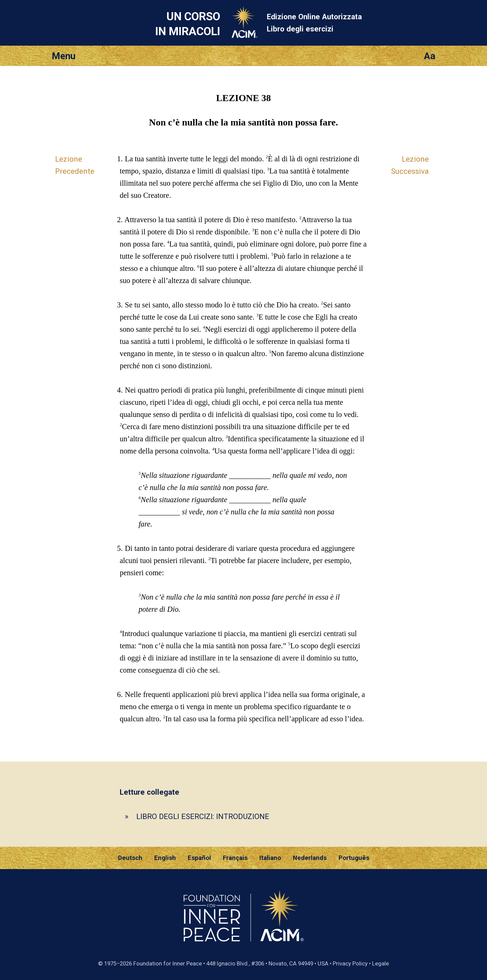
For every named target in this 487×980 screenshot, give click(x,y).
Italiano (270, 858)
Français (235, 858)
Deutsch (130, 858)
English (165, 858)
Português (354, 858)
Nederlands (310, 858)
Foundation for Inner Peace (168, 963)
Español (199, 858)
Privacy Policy (350, 963)
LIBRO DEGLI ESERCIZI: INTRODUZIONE (203, 816)
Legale (380, 963)
